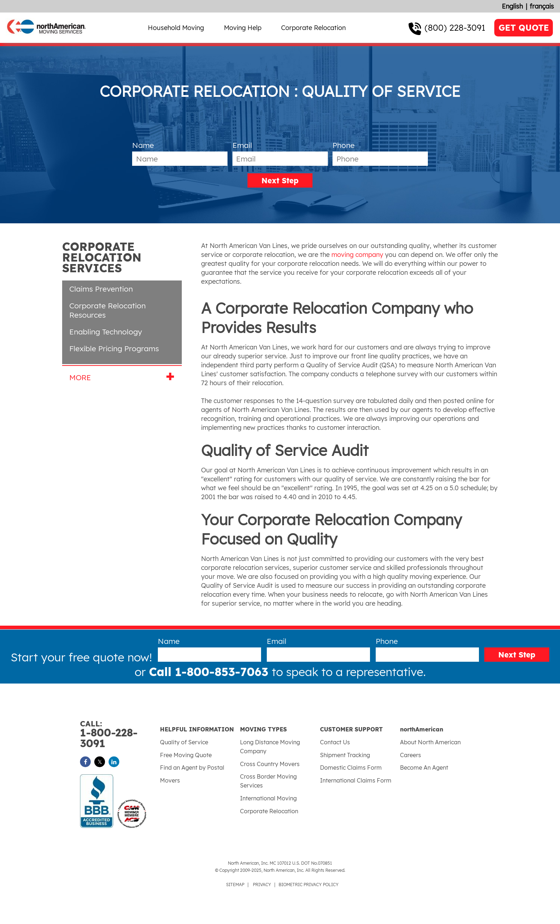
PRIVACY (262, 885)
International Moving (268, 798)
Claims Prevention (101, 289)
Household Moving (176, 28)
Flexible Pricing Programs (114, 348)
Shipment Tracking (345, 755)
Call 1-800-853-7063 (210, 672)
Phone (344, 145)
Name (143, 145)
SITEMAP (235, 885)
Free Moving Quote (186, 755)
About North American (430, 742)
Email (242, 145)
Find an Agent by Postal (192, 767)
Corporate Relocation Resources (107, 310)
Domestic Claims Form (351, 767)
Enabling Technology (106, 332)
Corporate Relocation (313, 28)
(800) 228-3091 (455, 28)
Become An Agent (424, 767)
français (542, 6)
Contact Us (335, 742)
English (512, 6)
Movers (170, 780)
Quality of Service (184, 742)
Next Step (280, 180)
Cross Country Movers (270, 764)
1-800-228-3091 (120, 734)
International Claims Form (356, 780)
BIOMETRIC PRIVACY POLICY (309, 885)
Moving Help (243, 28)
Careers (411, 755)
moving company (357, 255)
